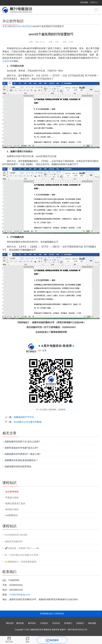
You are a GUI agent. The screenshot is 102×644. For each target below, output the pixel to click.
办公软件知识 (25, 26)
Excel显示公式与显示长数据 (28, 422)
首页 (5, 26)
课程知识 (13, 26)
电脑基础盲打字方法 (24, 417)
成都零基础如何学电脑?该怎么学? (21, 448)
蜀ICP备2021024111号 (77, 630)
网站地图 (92, 623)
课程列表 (20, 623)
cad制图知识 (12, 515)
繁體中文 (94, 2)
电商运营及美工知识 (15, 503)
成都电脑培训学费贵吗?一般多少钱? (23, 454)
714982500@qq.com (19, 595)
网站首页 (10, 623)
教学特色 (32, 623)
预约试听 (9, 642)
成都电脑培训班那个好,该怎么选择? (22, 442)
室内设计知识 (12, 509)
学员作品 (56, 623)
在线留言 (80, 623)
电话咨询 (52, 640)
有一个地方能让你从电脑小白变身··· (22, 555)
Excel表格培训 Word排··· (17, 535)
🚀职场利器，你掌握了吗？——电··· (23, 548)
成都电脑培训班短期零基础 (18, 466)
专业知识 (44, 623)
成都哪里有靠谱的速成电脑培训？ (21, 460)
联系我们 (68, 623)
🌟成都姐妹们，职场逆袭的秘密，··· (23, 562)
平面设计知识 (12, 498)
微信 (28, 642)
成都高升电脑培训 (14, 541)
